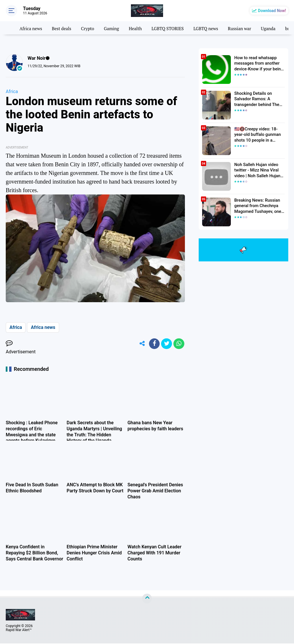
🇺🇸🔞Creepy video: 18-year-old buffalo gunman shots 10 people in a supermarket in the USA (259, 134)
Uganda (278, 28)
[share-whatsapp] (179, 344)
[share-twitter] (166, 344)
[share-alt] (140, 344)
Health (140, 28)
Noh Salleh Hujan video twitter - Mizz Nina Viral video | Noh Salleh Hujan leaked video (256, 170)
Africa (12, 91)
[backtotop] (147, 599)
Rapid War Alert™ (19, 630)
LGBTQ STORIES (173, 28)
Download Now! (272, 11)
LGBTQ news (213, 28)
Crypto (90, 28)
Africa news (32, 28)
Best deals (64, 28)
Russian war (248, 28)
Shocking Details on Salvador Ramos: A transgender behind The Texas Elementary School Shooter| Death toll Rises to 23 (259, 99)
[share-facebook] (153, 344)
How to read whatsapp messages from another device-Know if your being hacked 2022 (257, 63)
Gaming (115, 28)
